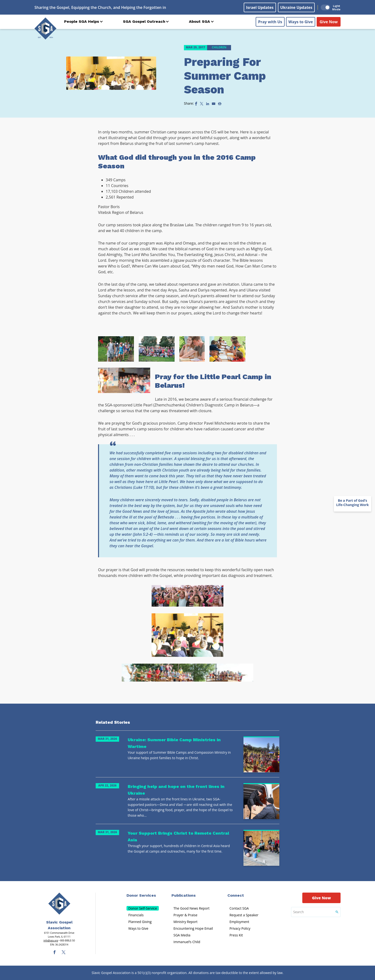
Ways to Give (301, 22)
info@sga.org (51, 940)
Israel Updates (260, 7)
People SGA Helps (82, 21)
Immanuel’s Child (187, 942)
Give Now (329, 22)
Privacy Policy (240, 928)
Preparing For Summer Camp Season (225, 76)
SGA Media (182, 935)
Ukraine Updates (296, 7)
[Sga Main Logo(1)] (59, 904)
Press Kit (236, 935)
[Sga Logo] (45, 28)
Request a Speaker (244, 915)
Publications (184, 895)
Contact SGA (239, 908)
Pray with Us (270, 22)
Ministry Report (185, 922)
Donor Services (141, 895)
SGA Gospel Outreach (144, 21)
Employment (239, 922)
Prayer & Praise (185, 915)
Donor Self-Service (143, 908)
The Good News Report (191, 908)
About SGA (199, 21)
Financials (136, 915)
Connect (236, 895)
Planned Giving (140, 922)
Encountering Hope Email (193, 928)
